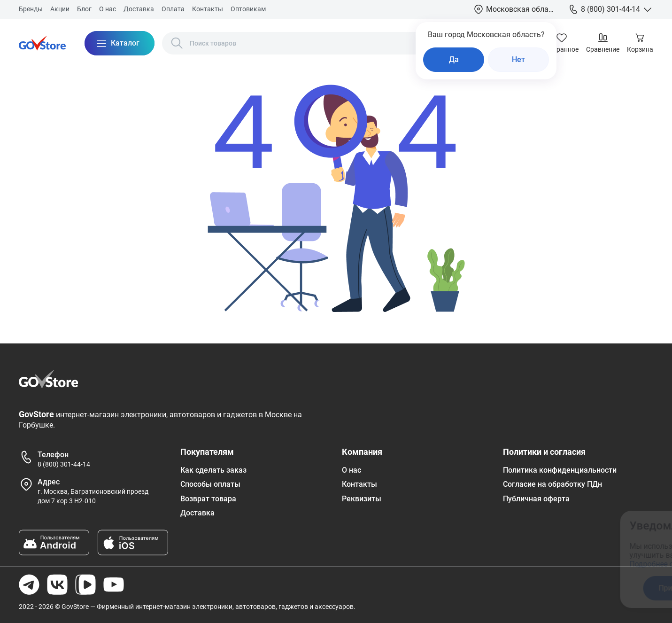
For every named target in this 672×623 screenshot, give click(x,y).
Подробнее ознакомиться (500, 564)
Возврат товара (208, 499)
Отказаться (573, 588)
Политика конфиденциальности (560, 470)
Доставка (139, 9)
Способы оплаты (210, 484)
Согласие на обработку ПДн (552, 484)
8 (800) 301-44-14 (64, 464)
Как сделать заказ (213, 470)
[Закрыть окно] (622, 524)
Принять (499, 588)
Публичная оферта (536, 499)
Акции (60, 9)
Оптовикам (248, 9)
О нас (108, 9)
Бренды (31, 9)
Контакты (208, 9)
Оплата (173, 9)
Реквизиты (362, 499)
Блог (84, 9)
